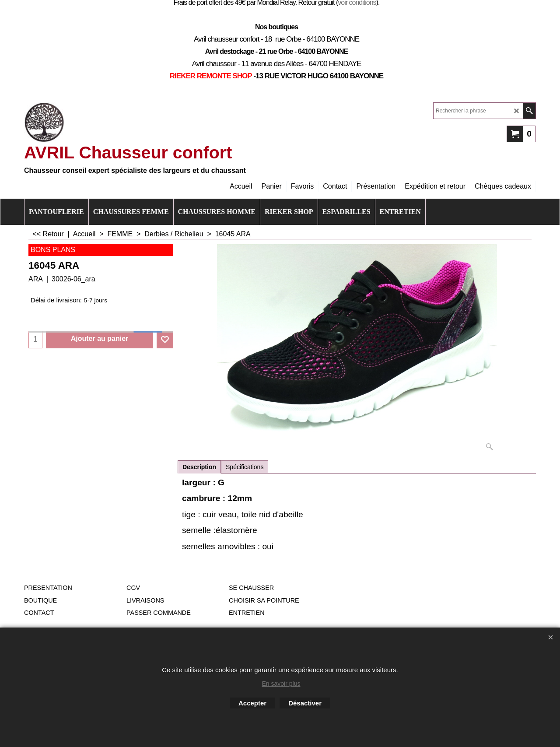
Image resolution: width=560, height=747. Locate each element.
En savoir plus (281, 684)
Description (199, 467)
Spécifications (245, 467)
